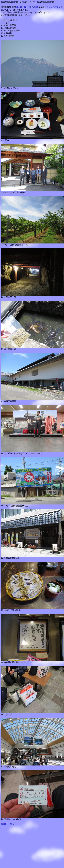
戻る (12, 824)
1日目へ (5, 824)
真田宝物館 (33, 7)
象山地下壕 (21, 7)
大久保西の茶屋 (53, 7)
